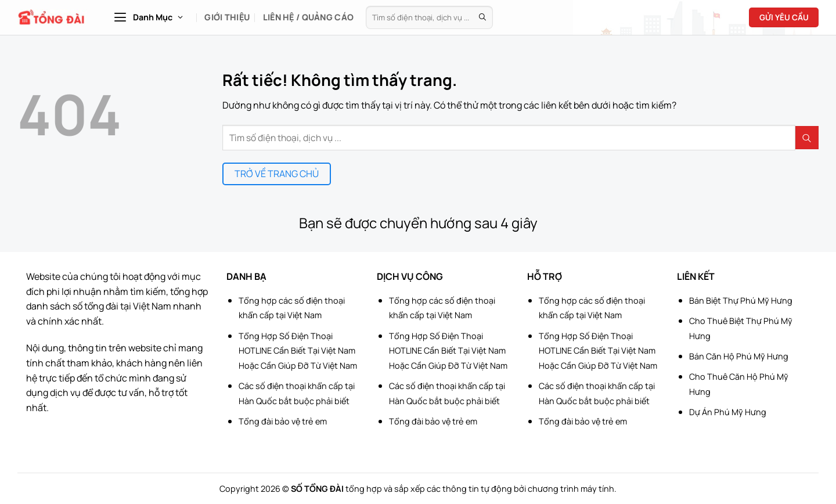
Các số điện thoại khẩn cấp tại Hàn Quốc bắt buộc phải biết (297, 393)
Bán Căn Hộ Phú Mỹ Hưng (739, 356)
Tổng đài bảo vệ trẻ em (283, 421)
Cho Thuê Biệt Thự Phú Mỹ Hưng (741, 328)
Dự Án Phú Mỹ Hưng (728, 412)
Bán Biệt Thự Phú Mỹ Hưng (741, 300)
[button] (148, 17)
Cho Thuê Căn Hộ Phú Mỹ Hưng (739, 384)
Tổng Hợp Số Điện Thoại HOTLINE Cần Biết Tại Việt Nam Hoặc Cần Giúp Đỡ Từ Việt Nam (298, 351)
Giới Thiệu (227, 17)
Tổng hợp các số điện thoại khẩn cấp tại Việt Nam (292, 308)
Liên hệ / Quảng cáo (308, 17)
